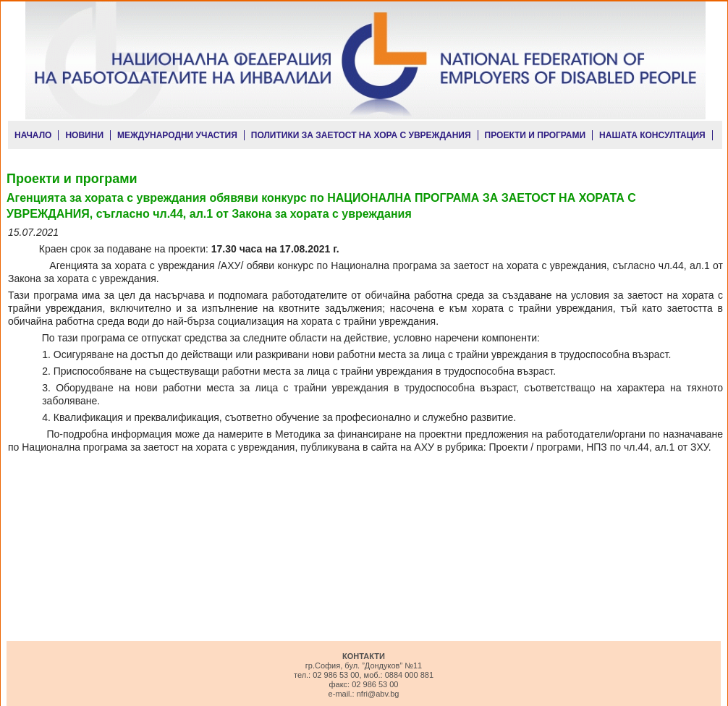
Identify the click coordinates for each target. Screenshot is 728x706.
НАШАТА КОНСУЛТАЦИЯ (652, 135)
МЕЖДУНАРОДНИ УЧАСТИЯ (177, 135)
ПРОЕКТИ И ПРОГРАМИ (536, 135)
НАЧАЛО (33, 135)
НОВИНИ (84, 135)
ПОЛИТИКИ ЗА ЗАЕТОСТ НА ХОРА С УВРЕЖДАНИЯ (361, 135)
